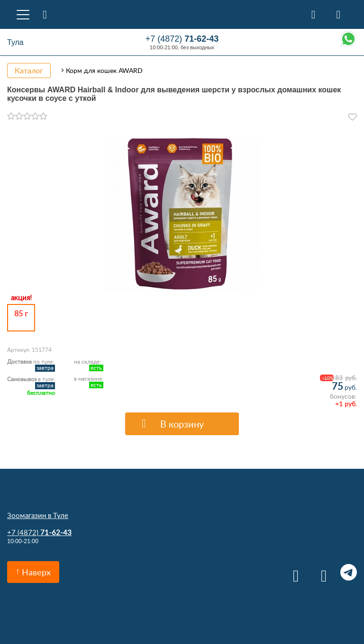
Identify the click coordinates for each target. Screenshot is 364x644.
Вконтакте (293, 572)
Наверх (36, 572)
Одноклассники (321, 572)
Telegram (349, 572)
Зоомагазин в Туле (38, 515)
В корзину (182, 424)
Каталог (29, 71)
